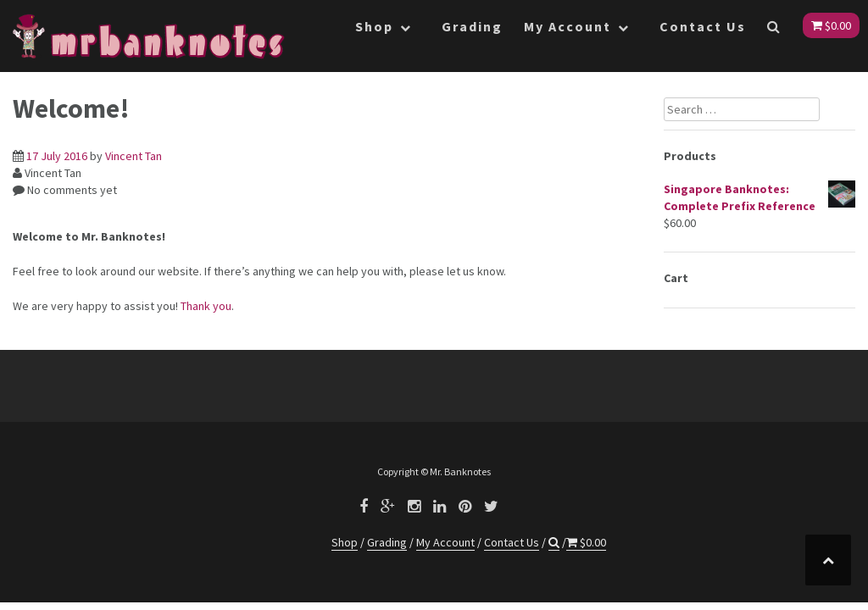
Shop (374, 26)
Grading (472, 26)
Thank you (206, 306)
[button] (774, 30)
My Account (568, 26)
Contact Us (703, 26)
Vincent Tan (134, 156)
